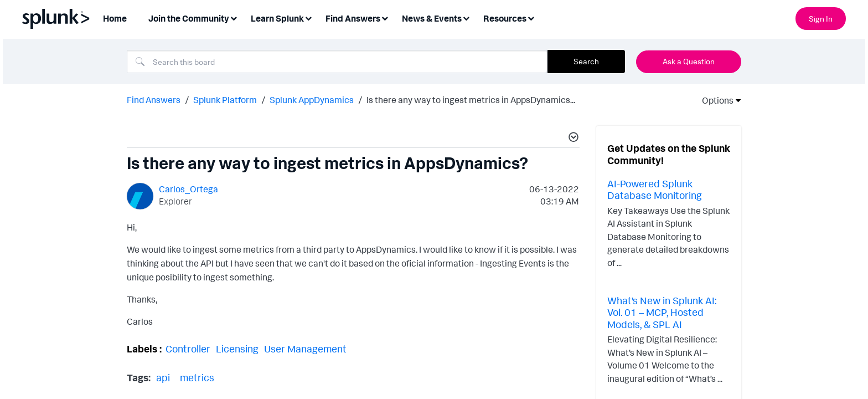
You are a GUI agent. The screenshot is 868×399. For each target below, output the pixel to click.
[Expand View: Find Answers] (385, 17)
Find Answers (154, 100)
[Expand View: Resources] (531, 17)
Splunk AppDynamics (312, 100)
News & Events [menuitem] (432, 18)
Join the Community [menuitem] (189, 18)
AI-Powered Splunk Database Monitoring (655, 190)
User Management (305, 349)
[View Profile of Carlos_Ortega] (188, 189)
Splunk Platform (225, 100)
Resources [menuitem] (505, 18)
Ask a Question (689, 61)
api (163, 377)
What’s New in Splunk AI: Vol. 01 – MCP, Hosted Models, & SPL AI (662, 312)
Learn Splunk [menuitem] (277, 18)
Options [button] (714, 100)
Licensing (237, 349)
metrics (197, 377)
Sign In (821, 19)
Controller (188, 349)
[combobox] (337, 62)
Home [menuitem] (115, 18)
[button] (572, 139)
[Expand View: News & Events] (466, 17)
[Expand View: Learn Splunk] (308, 17)
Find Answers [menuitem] (353, 18)
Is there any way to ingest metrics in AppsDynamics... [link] (471, 100)
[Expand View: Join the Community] (234, 17)
